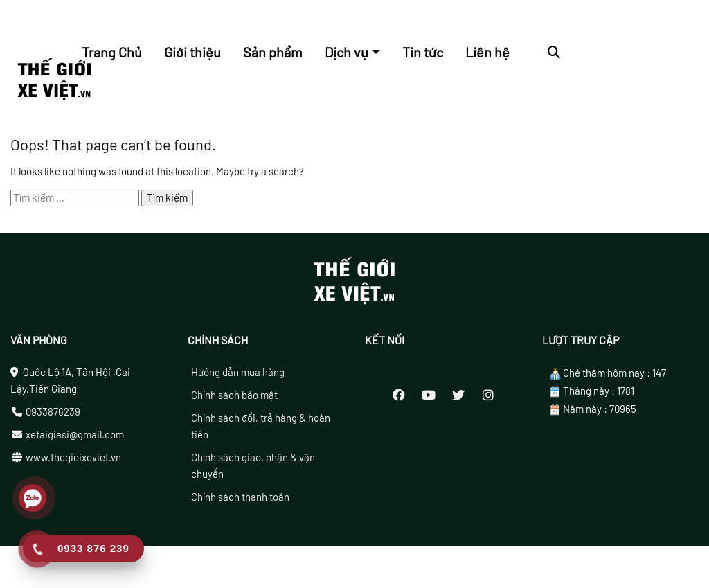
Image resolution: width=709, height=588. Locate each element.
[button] (554, 52)
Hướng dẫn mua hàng (238, 378)
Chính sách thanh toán (240, 503)
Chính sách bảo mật (234, 401)
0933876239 (53, 418)
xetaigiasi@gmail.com (75, 440)
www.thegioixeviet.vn (73, 463)
